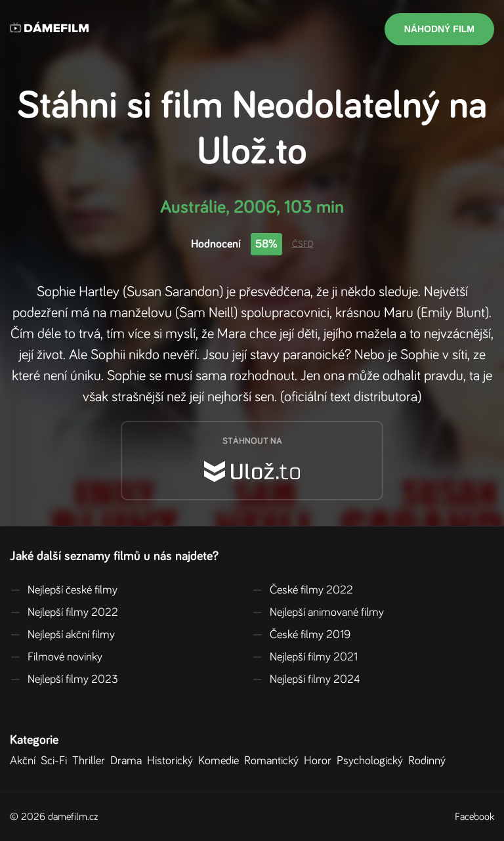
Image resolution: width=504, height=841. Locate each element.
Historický (173, 761)
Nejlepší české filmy (64, 590)
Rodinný (430, 761)
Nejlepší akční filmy (62, 635)
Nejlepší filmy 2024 (306, 679)
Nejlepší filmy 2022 (64, 613)
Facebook (474, 817)
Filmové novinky (56, 657)
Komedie (221, 761)
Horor (320, 761)
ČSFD (303, 244)
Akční (25, 761)
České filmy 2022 (303, 590)
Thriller (91, 761)
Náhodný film (439, 29)
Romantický (274, 761)
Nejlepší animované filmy (318, 613)
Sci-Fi (56, 761)
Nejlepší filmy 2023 (64, 679)
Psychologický (372, 761)
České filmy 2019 (301, 635)
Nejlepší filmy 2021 (305, 657)
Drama (129, 761)
